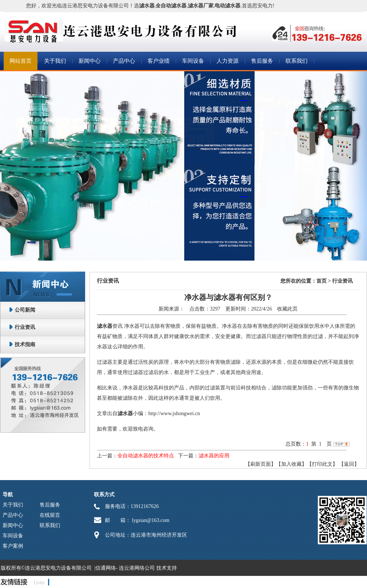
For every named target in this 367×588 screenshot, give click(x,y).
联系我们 (297, 61)
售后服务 (262, 61)
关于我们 (55, 61)
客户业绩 (159, 61)
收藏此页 (287, 309)
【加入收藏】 (291, 464)
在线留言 (50, 515)
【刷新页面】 (261, 464)
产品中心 (124, 61)
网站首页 (21, 61)
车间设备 (193, 61)
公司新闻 (25, 310)
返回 (349, 464)
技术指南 (25, 344)
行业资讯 (25, 327)
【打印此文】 (322, 464)
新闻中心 (90, 61)
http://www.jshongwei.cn (174, 413)
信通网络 (106, 568)
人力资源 (228, 61)
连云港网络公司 (137, 568)
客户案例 (13, 546)
